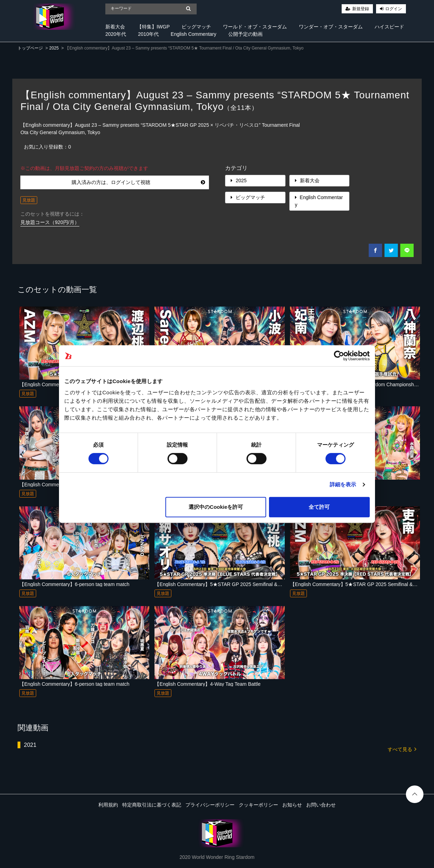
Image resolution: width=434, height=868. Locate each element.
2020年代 (116, 34)
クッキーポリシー (258, 805)
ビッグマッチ (196, 27)
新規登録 (361, 9)
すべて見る (402, 749)
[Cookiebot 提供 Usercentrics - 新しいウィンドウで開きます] (339, 356)
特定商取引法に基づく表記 (152, 805)
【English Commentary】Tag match (58, 485)
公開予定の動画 (245, 34)
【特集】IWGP (153, 27)
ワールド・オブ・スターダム (255, 27)
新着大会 (115, 27)
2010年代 (148, 34)
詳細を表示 (343, 484)
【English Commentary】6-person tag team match (74, 584)
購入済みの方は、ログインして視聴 (138, 182)
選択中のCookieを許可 (216, 507)
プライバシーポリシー (210, 805)
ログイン (394, 9)
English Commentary (193, 34)
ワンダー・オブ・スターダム (331, 27)
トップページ (30, 48)
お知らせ (292, 805)
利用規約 (108, 805)
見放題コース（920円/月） (50, 222)
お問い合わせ (321, 805)
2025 (54, 48)
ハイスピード (389, 27)
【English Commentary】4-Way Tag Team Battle (208, 684)
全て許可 (319, 507)
